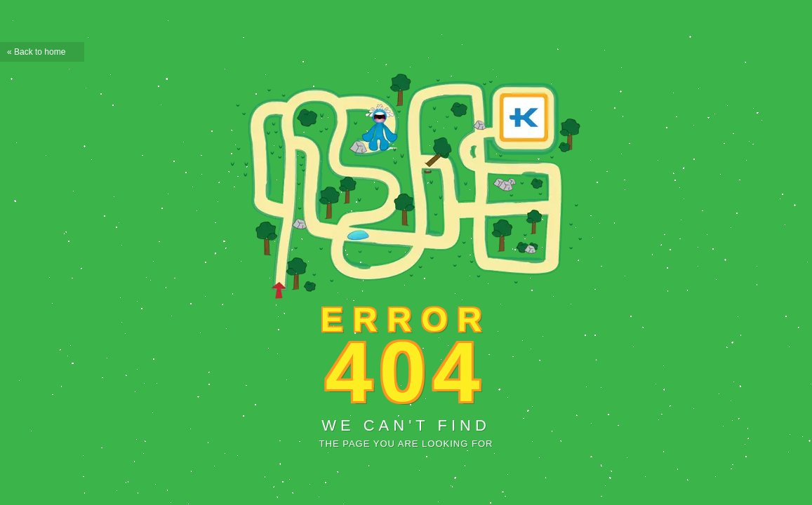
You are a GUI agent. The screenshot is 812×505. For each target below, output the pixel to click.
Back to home (40, 52)
